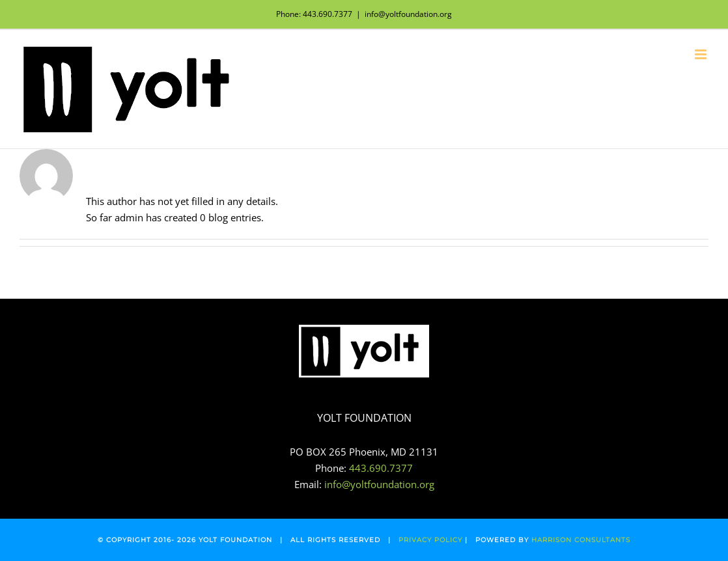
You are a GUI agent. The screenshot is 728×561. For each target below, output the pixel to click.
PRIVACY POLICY (430, 540)
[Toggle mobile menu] (702, 54)
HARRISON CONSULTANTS (581, 540)
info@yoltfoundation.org (408, 14)
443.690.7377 (381, 468)
